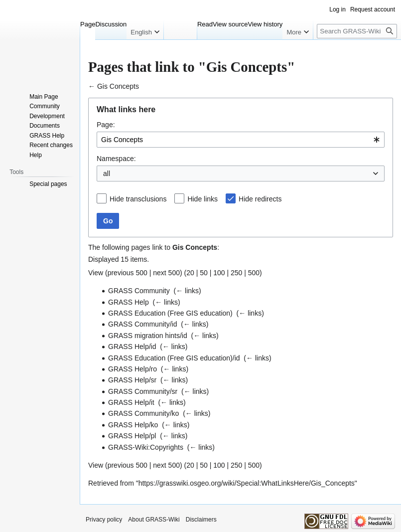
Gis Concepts (118, 86)
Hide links (202, 199)
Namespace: (116, 159)
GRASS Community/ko (143, 413)
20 (190, 273)
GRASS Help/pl (132, 436)
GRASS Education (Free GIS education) (170, 313)
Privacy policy (104, 520)
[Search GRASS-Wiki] (357, 31)
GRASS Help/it (131, 402)
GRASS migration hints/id (148, 336)
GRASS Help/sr (132, 380)
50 (204, 273)
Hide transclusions (138, 199)
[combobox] (241, 140)
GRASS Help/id (132, 347)
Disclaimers (201, 520)
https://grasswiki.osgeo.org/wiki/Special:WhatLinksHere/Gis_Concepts (247, 483)
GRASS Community (139, 291)
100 (219, 273)
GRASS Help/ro (133, 369)
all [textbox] (107, 174)
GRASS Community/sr (143, 391)
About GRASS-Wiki (154, 520)
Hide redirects (260, 199)
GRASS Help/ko (133, 425)
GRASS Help (129, 302)
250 (236, 273)
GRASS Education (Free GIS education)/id (174, 358)
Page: (106, 125)
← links (187, 291)
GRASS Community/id (142, 324)
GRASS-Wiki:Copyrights (146, 447)
